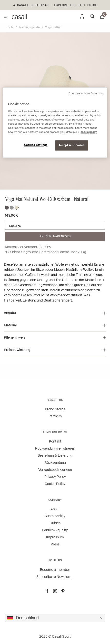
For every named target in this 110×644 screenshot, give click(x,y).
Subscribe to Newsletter (55, 577)
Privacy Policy (55, 477)
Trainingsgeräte (29, 27)
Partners (55, 416)
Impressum (55, 537)
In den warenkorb (55, 236)
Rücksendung (55, 463)
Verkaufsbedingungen (55, 470)
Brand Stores (55, 409)
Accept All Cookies (71, 145)
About (55, 509)
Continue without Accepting (86, 94)
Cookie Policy (55, 484)
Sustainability (55, 516)
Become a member (55, 570)
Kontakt (55, 441)
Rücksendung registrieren (55, 448)
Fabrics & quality (55, 530)
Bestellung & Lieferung (55, 455)
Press (55, 544)
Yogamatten (53, 27)
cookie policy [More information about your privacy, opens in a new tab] (89, 132)
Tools (10, 27)
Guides (55, 523)
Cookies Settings (36, 145)
